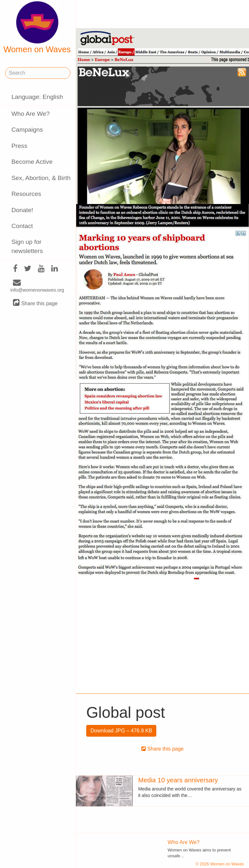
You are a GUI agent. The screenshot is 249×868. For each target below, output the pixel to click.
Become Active (32, 162)
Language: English (37, 97)
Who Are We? (30, 114)
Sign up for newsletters (27, 246)
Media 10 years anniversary (178, 780)
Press (19, 146)
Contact (22, 226)
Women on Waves (37, 28)
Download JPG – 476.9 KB (121, 731)
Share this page (35, 303)
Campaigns (27, 130)
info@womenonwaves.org (37, 286)
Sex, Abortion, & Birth (41, 178)
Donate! (22, 210)
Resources (26, 194)
